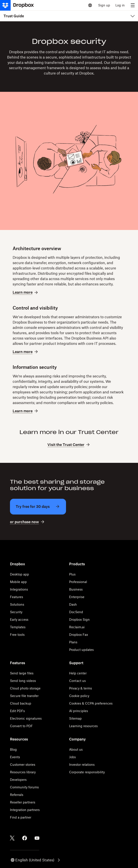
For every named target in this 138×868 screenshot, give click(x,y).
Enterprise (77, 597)
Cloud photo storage (25, 688)
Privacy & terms (81, 688)
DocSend (76, 612)
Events (15, 757)
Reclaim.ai (77, 627)
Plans (73, 642)
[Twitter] (12, 838)
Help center (78, 673)
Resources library (23, 772)
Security (16, 612)
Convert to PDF (21, 726)
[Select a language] (90, 5)
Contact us (77, 681)
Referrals (17, 795)
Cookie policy (79, 696)
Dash (73, 604)
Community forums (24, 787)
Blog (13, 749)
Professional (78, 582)
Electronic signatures (26, 718)
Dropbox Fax (79, 635)
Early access (19, 620)
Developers (18, 780)
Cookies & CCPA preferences (91, 703)
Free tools (17, 635)
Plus (72, 574)
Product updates (81, 650)
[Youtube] (37, 838)
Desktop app (19, 574)
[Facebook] (25, 838)
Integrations (19, 589)
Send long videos (23, 681)
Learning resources (83, 726)
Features (17, 597)
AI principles (79, 711)
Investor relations (82, 765)
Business (76, 589)
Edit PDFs (17, 711)
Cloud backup (21, 703)
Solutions (17, 604)
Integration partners (25, 810)
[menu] (133, 5)
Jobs (72, 757)
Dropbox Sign (79, 620)
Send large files (22, 673)
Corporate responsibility (87, 772)
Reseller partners (23, 802)
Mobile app (18, 582)
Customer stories (23, 765)
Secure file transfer (24, 696)
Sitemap (75, 718)
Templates (18, 627)
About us (76, 749)
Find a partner (21, 817)
